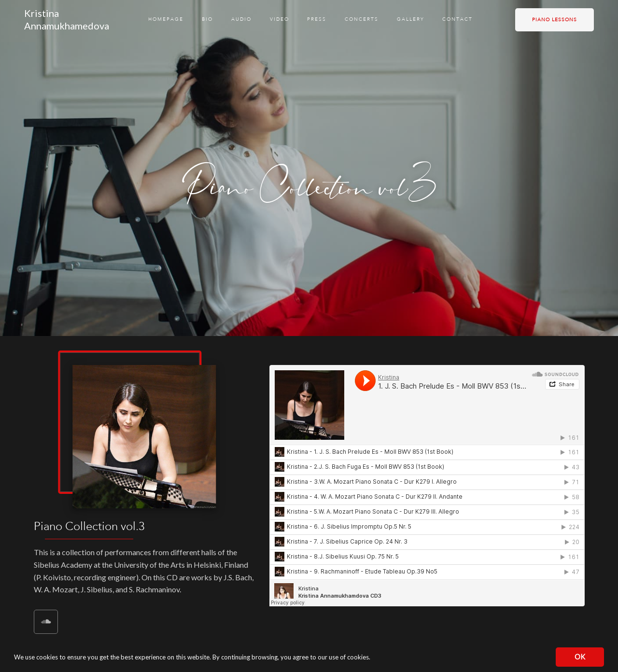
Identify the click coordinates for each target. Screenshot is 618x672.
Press (317, 19)
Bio (207, 19)
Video (280, 19)
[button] (373, 658)
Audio (241, 19)
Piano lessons (555, 20)
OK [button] (580, 657)
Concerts (362, 19)
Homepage (166, 19)
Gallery (411, 19)
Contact (457, 19)
